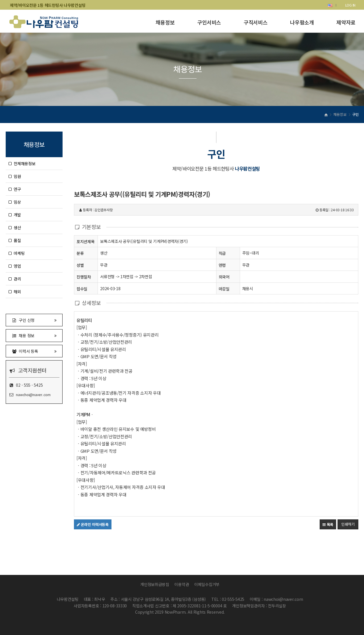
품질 (15, 240)
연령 (222, 265)
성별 (80, 265)
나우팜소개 (302, 22)
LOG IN (350, 5)
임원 (15, 176)
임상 (15, 202)
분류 (80, 253)
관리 (15, 279)
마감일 (224, 289)
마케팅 (16, 253)
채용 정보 (34, 335)
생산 (15, 228)
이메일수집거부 (207, 584)
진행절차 (84, 277)
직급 (222, 253)
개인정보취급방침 (155, 584)
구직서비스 (256, 22)
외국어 (224, 277)
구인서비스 (209, 22)
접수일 (82, 289)
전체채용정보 (22, 163)
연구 (15, 189)
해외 (15, 292)
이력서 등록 (34, 351)
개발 (15, 215)
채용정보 (165, 22)
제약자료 (346, 22)
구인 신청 (34, 320)
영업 (15, 266)
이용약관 (182, 584)
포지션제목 (86, 241)
